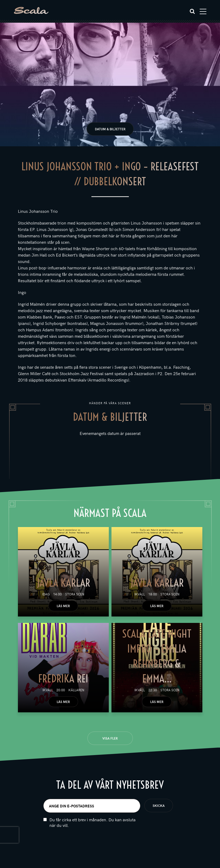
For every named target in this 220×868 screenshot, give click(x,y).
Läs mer (63, 606)
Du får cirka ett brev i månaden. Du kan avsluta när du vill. (92, 822)
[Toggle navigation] (203, 11)
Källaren (76, 690)
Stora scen (75, 594)
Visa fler (110, 738)
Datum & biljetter (110, 129)
